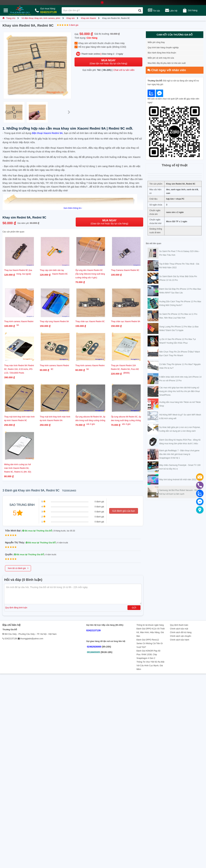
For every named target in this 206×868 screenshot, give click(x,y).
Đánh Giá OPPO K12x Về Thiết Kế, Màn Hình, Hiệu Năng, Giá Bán (151, 632)
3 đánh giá (74, 25)
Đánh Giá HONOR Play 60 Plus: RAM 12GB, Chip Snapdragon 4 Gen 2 (148, 655)
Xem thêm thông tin (73, 208)
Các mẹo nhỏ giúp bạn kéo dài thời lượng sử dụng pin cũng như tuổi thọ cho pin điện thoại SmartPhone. (180, 391)
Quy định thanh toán (179, 625)
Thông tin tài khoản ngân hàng (150, 625)
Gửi (134, 608)
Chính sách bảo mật (179, 629)
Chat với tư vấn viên (124, 70)
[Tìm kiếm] (140, 10)
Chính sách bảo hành (180, 640)
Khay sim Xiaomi (88, 18)
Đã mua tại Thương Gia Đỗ (37, 531)
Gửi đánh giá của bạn (124, 511)
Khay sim (71, 18)
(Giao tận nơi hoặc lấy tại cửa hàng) (108, 62)
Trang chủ (9, 18)
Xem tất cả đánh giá (18, 568)
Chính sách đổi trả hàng (181, 632)
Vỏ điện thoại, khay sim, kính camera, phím (41, 18)
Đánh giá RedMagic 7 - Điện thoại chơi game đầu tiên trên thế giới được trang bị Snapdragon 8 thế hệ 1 (179, 454)
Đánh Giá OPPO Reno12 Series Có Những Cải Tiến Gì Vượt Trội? (150, 643)
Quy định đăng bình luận (16, 608)
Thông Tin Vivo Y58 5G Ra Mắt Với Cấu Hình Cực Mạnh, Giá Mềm (150, 666)
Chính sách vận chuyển (181, 636)
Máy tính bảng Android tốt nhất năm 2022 (178, 480)
